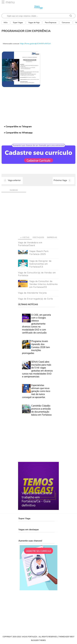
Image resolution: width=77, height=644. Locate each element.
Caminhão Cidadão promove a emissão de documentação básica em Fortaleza (41, 410)
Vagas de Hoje (34, 23)
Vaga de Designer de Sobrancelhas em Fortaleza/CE (40, 264)
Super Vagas (18, 23)
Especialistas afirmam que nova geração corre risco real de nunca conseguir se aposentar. (36, 391)
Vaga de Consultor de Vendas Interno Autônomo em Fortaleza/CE (44, 284)
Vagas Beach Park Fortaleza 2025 (39, 253)
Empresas (52, 237)
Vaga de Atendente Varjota (32, 293)
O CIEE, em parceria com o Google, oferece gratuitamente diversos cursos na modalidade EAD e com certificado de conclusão (36, 324)
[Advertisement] (38, 215)
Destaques (38, 237)
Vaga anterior (14, 180)
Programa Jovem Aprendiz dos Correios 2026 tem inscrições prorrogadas (36, 347)
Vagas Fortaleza (30, 637)
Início (6, 23)
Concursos (66, 23)
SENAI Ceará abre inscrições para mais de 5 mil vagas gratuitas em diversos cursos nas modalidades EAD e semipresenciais (37, 369)
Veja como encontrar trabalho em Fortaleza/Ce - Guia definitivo (37, 499)
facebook (14, 190)
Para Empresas (51, 23)
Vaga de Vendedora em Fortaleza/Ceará (30, 244)
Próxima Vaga (60, 180)
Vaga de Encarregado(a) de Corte (36, 299)
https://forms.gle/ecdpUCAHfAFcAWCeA (35, 44)
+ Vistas (25, 237)
